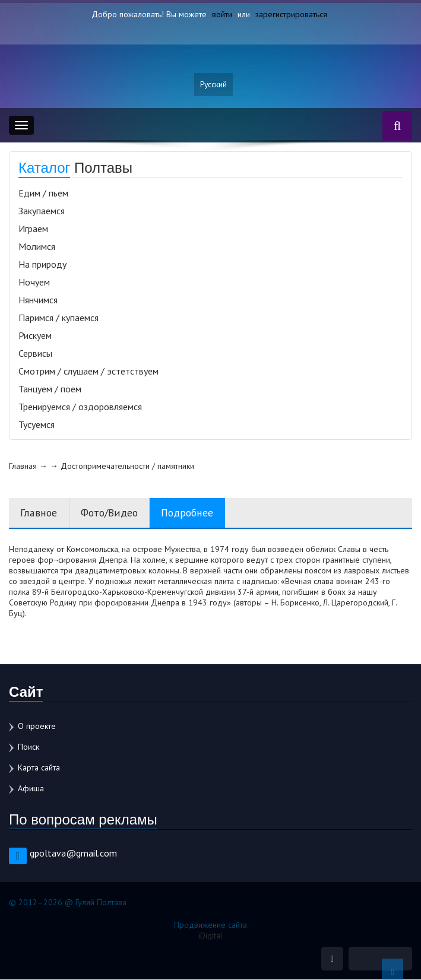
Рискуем (35, 336)
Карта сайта (39, 768)
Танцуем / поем (50, 389)
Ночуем (34, 283)
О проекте (37, 727)
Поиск (29, 747)
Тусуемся (37, 425)
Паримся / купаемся (58, 318)
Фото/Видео (110, 513)
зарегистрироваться (291, 14)
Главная (23, 467)
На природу (42, 265)
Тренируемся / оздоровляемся (80, 407)
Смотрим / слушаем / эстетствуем (88, 372)
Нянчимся (38, 300)
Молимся (37, 247)
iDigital (210, 936)
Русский (213, 85)
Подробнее (191, 513)
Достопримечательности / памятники (127, 467)
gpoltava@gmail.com (73, 854)
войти (222, 14)
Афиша (31, 789)
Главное (39, 513)
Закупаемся (42, 211)
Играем (33, 229)
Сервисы (35, 354)
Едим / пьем (43, 194)
